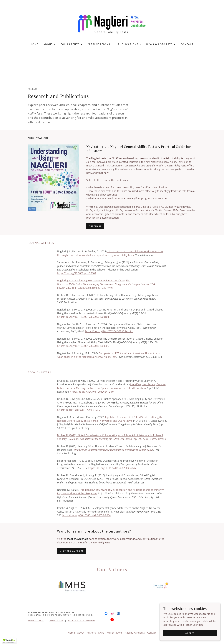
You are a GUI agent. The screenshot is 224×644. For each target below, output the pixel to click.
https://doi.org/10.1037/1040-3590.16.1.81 (109, 331)
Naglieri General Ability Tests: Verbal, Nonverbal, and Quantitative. (95, 421)
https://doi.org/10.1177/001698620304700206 (83, 346)
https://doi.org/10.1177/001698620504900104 (83, 317)
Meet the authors (72, 551)
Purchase (95, 226)
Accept (190, 633)
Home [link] (35, 44)
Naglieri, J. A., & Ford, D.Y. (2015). (94, 281)
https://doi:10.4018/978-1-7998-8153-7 (79, 410)
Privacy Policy (36, 620)
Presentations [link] (114, 633)
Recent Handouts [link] (135, 633)
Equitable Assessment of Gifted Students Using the (134, 417)
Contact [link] (187, 44)
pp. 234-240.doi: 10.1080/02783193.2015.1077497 (85, 288)
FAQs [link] (101, 633)
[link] (112, 23)
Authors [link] (91, 633)
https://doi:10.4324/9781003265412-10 (91, 392)
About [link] (81, 633)
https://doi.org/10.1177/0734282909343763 (113, 468)
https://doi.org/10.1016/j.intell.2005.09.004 (86, 515)
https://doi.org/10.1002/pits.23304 (77, 273)
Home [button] (71, 633)
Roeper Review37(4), (107, 284)
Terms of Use (56, 620)
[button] (50, 44)
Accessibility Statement (82, 620)
